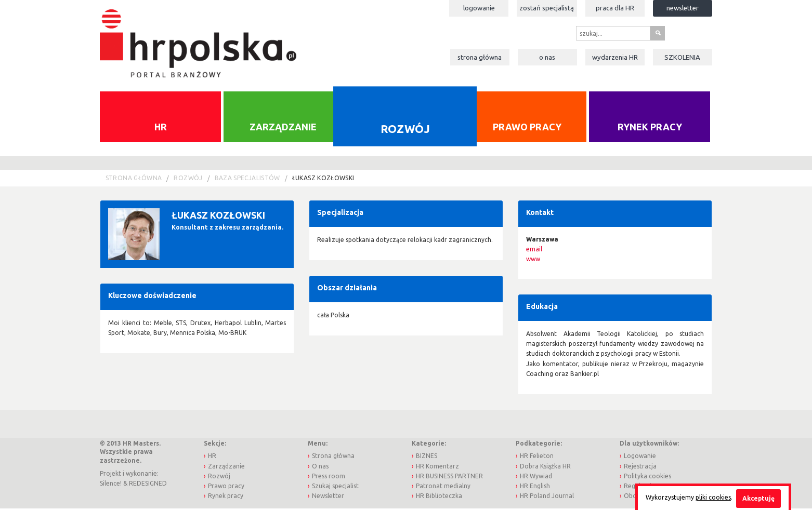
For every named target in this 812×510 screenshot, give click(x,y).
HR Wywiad (536, 477)
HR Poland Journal (547, 497)
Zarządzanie (283, 128)
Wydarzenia (615, 57)
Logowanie (479, 8)
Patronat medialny (443, 487)
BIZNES (427, 457)
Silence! (111, 485)
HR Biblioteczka (439, 497)
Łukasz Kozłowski (323, 179)
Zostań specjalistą (547, 8)
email (534, 251)
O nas (547, 57)
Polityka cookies (647, 477)
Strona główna (480, 57)
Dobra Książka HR (545, 467)
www (533, 260)
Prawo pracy (527, 128)
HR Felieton (537, 457)
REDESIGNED (148, 485)
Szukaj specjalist (335, 487)
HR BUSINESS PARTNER (449, 477)
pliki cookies (713, 497)
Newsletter (683, 8)
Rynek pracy (650, 128)
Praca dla (615, 8)
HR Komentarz (437, 467)
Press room (329, 477)
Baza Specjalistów (247, 179)
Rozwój (405, 130)
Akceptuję (758, 498)
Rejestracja (640, 467)
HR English (535, 487)
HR (161, 128)
